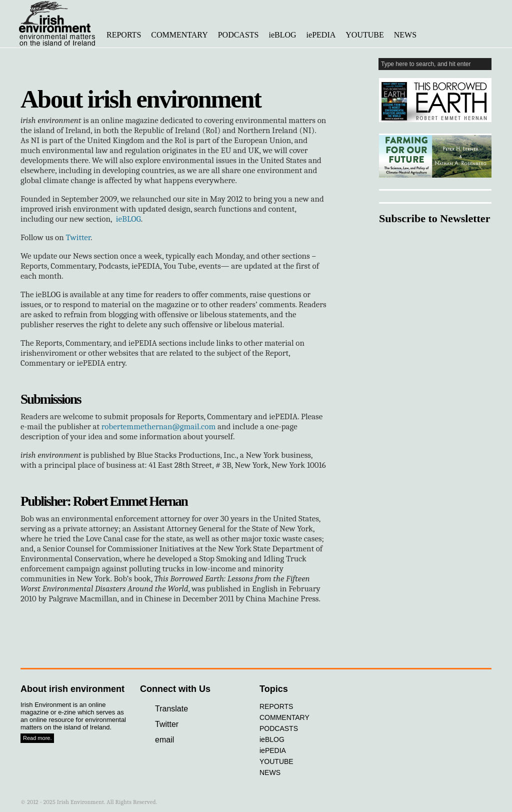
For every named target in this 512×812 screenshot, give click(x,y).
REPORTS (124, 35)
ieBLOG (283, 35)
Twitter (78, 237)
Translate (171, 709)
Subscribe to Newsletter (434, 218)
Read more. (37, 738)
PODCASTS (238, 35)
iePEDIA (321, 35)
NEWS (405, 35)
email (164, 740)
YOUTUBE (364, 35)
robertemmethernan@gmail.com (158, 427)
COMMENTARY (179, 35)
